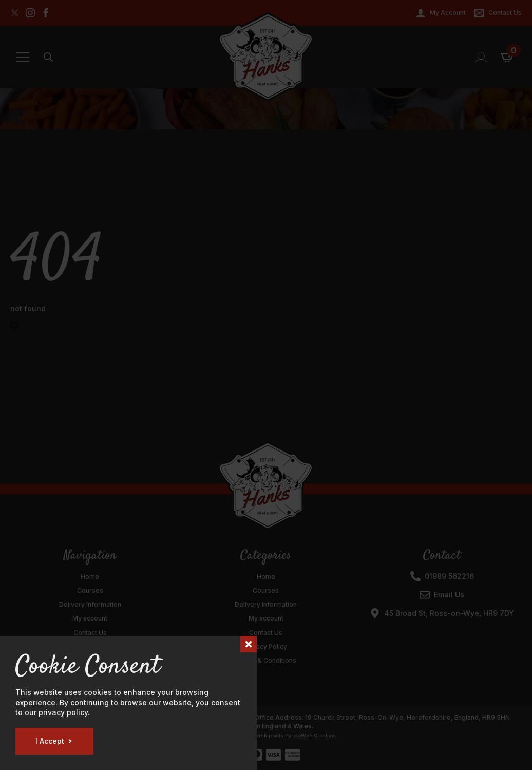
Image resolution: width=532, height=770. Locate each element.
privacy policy (63, 712)
